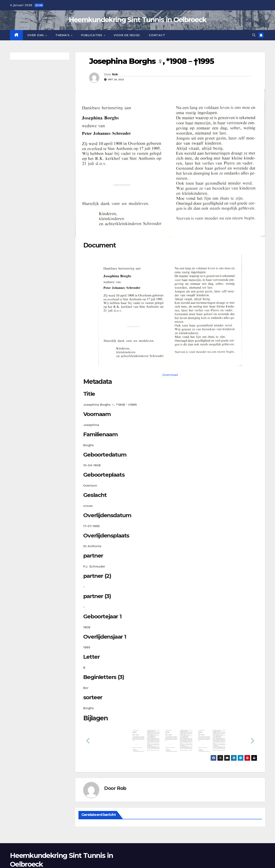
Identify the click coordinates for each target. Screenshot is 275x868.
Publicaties (92, 35)
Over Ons (36, 35)
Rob (115, 74)
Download (170, 375)
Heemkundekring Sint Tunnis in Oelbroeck (138, 20)
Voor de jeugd (127, 35)
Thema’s (63, 35)
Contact (157, 35)
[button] (254, 35)
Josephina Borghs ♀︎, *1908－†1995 (152, 61)
